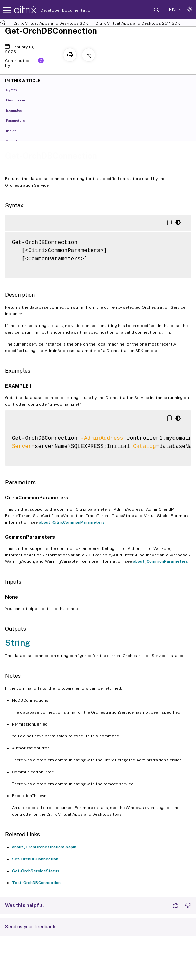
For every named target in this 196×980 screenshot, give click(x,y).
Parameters (19, 120)
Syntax (16, 89)
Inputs (15, 130)
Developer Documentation (56, 10)
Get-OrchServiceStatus (36, 871)
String (18, 643)
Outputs (16, 141)
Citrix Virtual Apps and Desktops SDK (51, 23)
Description (19, 100)
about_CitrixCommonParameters (72, 522)
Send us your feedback (30, 927)
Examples (18, 110)
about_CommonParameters (161, 561)
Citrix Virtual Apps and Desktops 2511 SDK (138, 23)
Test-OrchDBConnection (36, 883)
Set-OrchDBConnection (35, 859)
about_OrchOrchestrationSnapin (44, 847)
